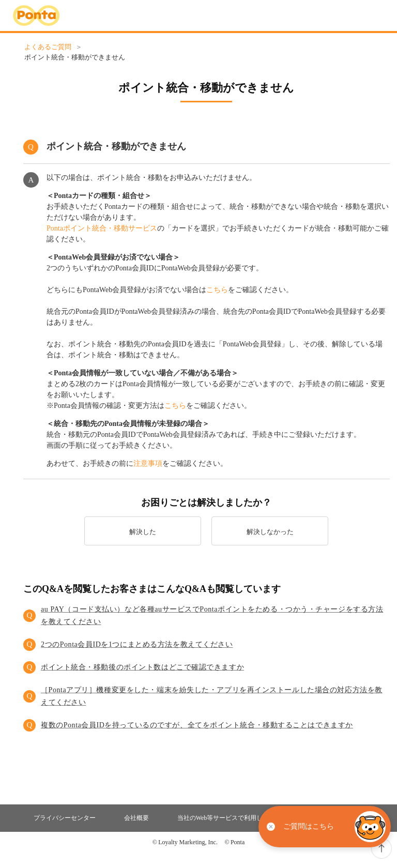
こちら (217, 290)
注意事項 (148, 463)
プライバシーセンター (65, 818)
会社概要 (136, 818)
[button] (207, 616)
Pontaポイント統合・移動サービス (102, 228)
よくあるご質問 (48, 47)
